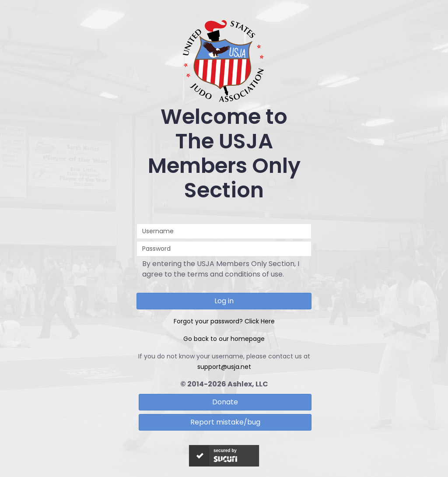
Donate (225, 402)
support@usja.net (224, 367)
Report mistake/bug (225, 422)
